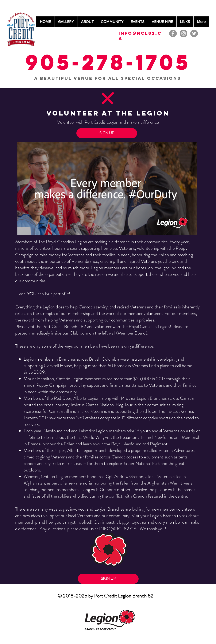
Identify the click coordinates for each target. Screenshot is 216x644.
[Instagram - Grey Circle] (184, 33)
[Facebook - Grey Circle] (173, 33)
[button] (107, 133)
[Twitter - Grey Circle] (194, 33)
